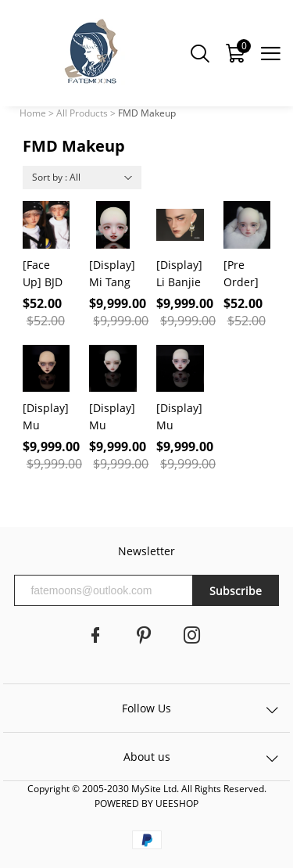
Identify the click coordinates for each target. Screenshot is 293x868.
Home (33, 113)
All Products (82, 113)
